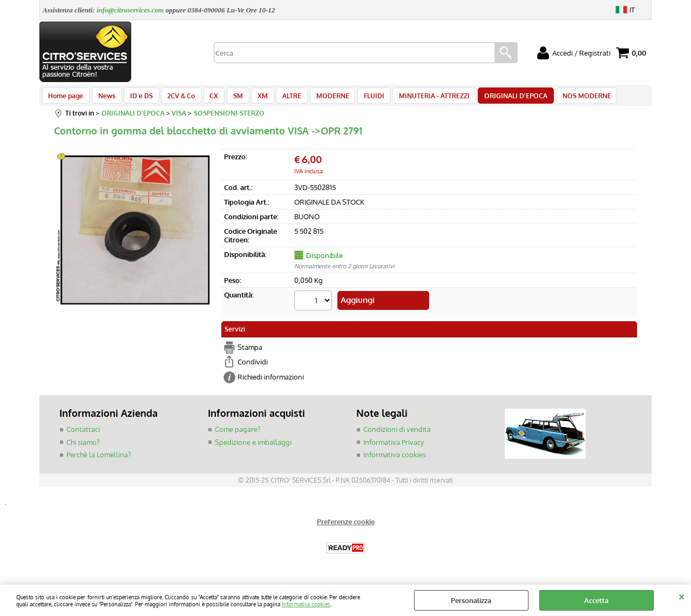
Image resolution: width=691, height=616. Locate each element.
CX (207, 98)
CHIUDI (682, 595)
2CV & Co (176, 98)
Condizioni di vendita (397, 433)
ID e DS (138, 98)
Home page (66, 98)
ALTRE (279, 98)
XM (252, 98)
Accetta (596, 600)
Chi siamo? (83, 446)
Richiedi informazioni (271, 381)
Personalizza (471, 600)
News (105, 98)
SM (229, 98)
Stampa (250, 351)
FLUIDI (358, 98)
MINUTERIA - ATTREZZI (416, 98)
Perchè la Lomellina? (99, 458)
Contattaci (83, 433)
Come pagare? (238, 433)
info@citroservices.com (130, 10)
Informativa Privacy (394, 446)
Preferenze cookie (346, 525)
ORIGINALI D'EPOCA (496, 98)
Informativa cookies (306, 604)
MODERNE (318, 98)
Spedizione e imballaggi (253, 446)
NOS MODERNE (565, 98)
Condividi (253, 365)
